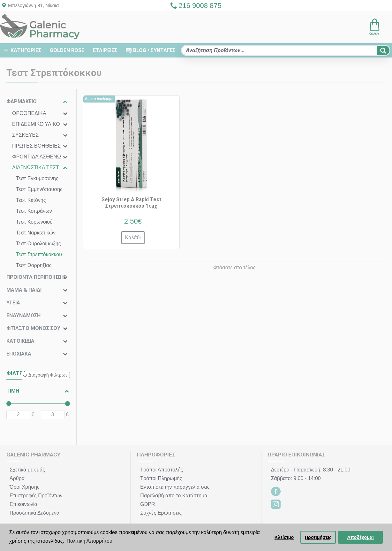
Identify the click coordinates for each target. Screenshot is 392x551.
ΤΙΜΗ (13, 391)
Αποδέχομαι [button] (361, 537)
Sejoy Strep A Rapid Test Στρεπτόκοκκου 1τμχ (131, 203)
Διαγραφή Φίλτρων (48, 375)
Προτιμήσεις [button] (318, 537)
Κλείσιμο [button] (284, 537)
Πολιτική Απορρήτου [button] (89, 541)
